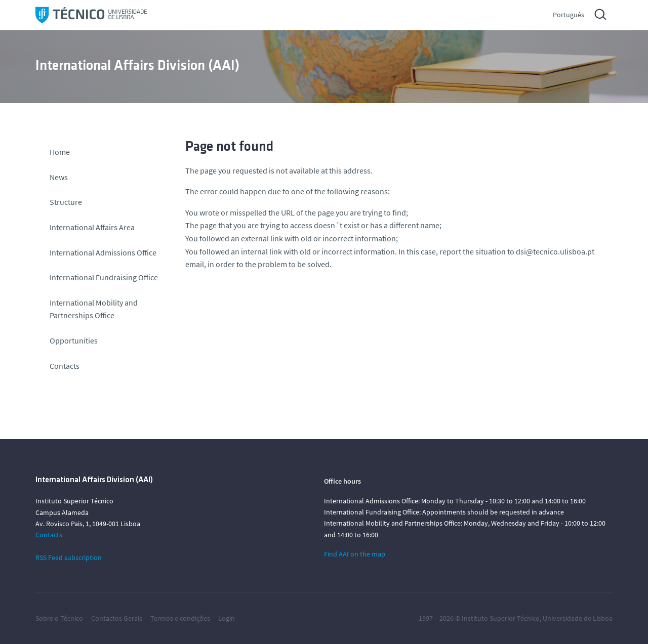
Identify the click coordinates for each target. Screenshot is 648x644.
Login (227, 618)
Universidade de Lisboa (578, 618)
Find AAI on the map (355, 554)
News (59, 177)
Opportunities (74, 340)
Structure (66, 202)
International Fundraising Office (104, 277)
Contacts (65, 366)
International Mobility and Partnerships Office (94, 309)
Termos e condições (180, 618)
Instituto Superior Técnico (501, 618)
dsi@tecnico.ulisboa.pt (555, 251)
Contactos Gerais (117, 618)
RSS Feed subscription (69, 557)
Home (60, 152)
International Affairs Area (92, 227)
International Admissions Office (103, 252)
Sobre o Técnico (59, 618)
